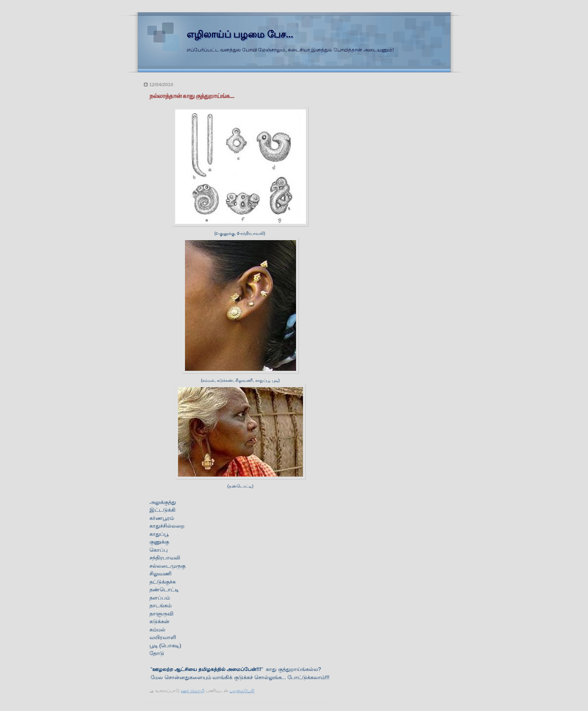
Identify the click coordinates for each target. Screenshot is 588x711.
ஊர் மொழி (193, 691)
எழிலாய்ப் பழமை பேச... (240, 34)
